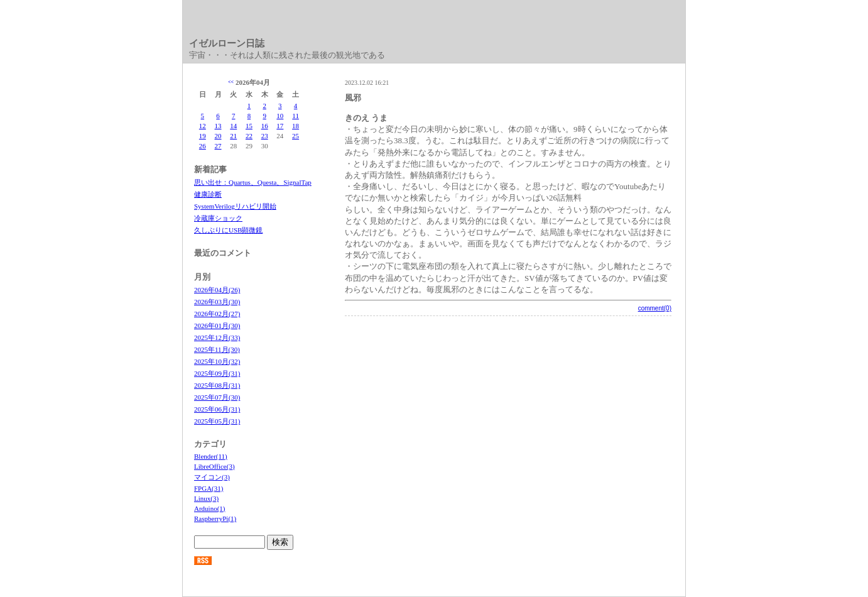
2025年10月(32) (217, 361)
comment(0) (655, 308)
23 (265, 136)
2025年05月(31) (217, 421)
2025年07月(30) (217, 397)
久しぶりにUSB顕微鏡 (228, 230)
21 (233, 136)
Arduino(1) (210, 508)
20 (218, 136)
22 (249, 136)
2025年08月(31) (217, 385)
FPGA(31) (209, 488)
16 (265, 126)
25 (296, 136)
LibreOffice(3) (214, 466)
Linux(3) (206, 498)
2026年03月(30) (217, 302)
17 (280, 126)
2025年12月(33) (217, 337)
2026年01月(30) (217, 326)
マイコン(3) (212, 477)
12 (203, 126)
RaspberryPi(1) (215, 518)
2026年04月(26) (217, 290)
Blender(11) (211, 456)
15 (249, 126)
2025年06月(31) (217, 409)
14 (233, 126)
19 (203, 136)
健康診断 (208, 194)
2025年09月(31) (217, 373)
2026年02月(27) (217, 314)
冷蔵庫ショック (218, 218)
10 (280, 116)
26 (203, 146)
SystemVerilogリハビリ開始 (235, 206)
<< (231, 82)
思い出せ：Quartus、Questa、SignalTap (253, 182)
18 (296, 126)
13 (218, 126)
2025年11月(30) (217, 349)
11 (296, 116)
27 (218, 146)
